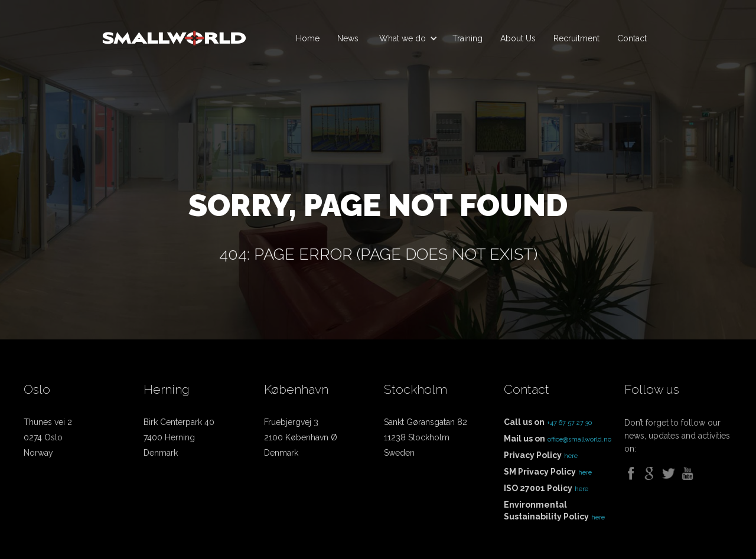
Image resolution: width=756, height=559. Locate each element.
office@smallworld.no (579, 439)
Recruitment (576, 38)
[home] (174, 33)
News (348, 38)
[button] (405, 38)
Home (308, 38)
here (571, 456)
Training (467, 38)
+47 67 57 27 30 (569, 423)
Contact (632, 38)
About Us (518, 38)
